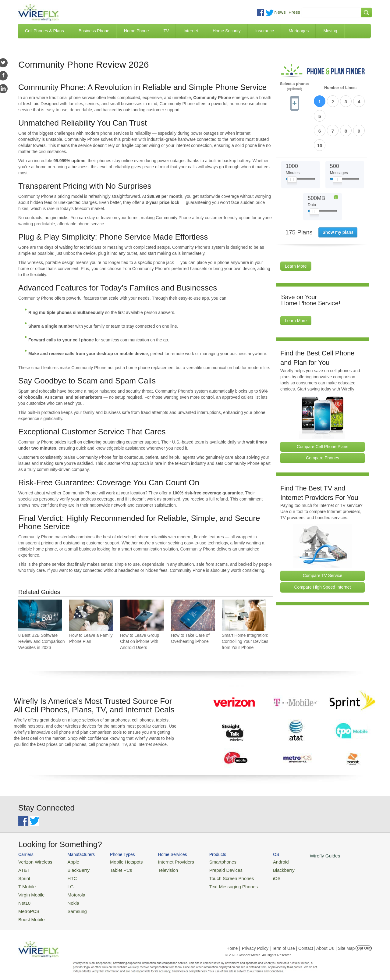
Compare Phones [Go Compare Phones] (323, 422)
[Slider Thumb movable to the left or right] (292, 146)
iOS (256, 876)
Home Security (227, 31)
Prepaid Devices (210, 869)
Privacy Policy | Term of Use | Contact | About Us (288, 941)
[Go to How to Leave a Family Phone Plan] (91, 615)
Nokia (68, 898)
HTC (67, 876)
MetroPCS (27, 905)
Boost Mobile (30, 913)
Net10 (24, 898)
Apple (68, 861)
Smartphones (207, 861)
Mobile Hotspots (120, 861)
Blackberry (262, 869)
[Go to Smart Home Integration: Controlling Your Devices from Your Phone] (244, 615)
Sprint (23, 876)
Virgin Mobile (30, 891)
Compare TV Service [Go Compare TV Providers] (323, 540)
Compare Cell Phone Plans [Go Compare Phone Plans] (323, 411)
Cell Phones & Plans (44, 31)
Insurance (265, 31)
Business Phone (94, 31)
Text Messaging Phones (217, 883)
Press (294, 12)
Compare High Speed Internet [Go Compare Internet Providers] (323, 552)
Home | (233, 941)
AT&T (23, 869)
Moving (330, 31)
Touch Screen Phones (215, 876)
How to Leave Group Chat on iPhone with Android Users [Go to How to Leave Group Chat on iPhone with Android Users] (140, 641)
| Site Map (345, 941)
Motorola (71, 891)
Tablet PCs (115, 869)
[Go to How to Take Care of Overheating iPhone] (193, 615)
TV (166, 31)
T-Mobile (26, 883)
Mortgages (299, 31)
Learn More (296, 231)
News (280, 12)
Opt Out (364, 941)
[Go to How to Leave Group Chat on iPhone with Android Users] (142, 615)
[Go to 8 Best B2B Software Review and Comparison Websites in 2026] (40, 615)
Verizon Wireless (33, 861)
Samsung (71, 905)
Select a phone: (294, 86)
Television (158, 869)
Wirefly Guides (301, 855)
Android (260, 861)
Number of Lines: (340, 88)
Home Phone (136, 31)
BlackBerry (73, 869)
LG (66, 883)
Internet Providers (165, 861)
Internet (191, 31)
